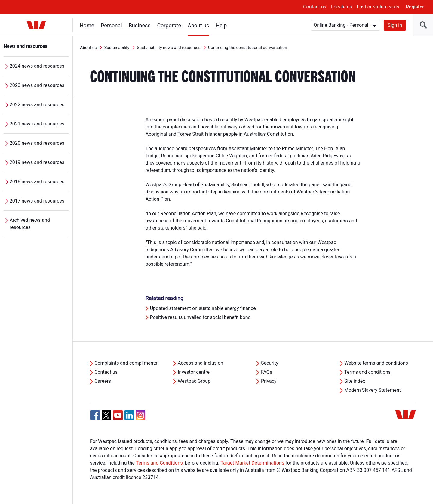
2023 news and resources (37, 85)
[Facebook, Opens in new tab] (95, 415)
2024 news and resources (37, 66)
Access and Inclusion (200, 363)
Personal (111, 25)
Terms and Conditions (159, 463)
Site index (355, 381)
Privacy (269, 381)
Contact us (315, 7)
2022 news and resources (37, 105)
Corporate (169, 25)
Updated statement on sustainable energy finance (203, 308)
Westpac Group (194, 381)
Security (270, 363)
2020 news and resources (37, 143)
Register (415, 7)
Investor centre (194, 372)
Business (140, 25)
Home (87, 25)
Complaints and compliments (126, 363)
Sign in (395, 25)
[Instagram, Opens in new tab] (140, 418)
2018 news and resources (37, 182)
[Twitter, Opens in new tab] (106, 415)
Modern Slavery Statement (373, 390)
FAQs (267, 372)
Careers (103, 381)
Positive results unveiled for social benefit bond (200, 317)
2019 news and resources (37, 162)
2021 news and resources (37, 124)
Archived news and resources (30, 224)
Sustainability (117, 48)
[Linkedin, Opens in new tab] (129, 415)
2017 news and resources (37, 201)
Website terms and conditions (376, 363)
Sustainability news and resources (169, 48)
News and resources (26, 46)
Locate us (342, 7)
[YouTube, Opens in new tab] (118, 415)
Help (221, 25)
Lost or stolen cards (378, 7)
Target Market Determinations (252, 463)
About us (198, 25)
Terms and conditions (367, 372)
